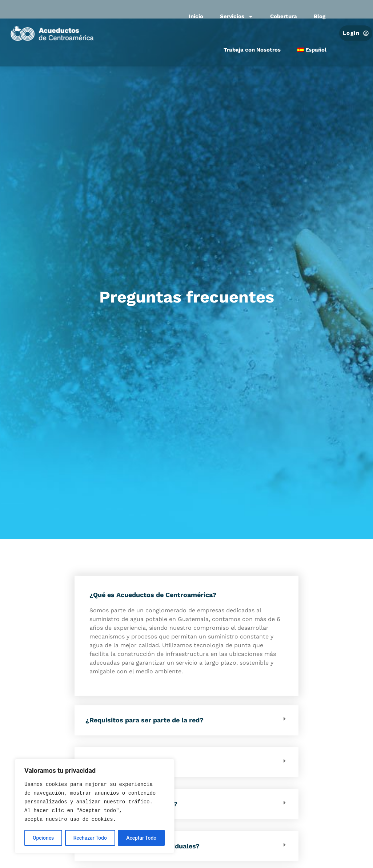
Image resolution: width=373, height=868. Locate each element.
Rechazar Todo (90, 838)
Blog (320, 16)
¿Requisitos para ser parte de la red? (145, 720)
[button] (186, 720)
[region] (95, 806)
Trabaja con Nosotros (252, 50)
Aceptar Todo (141, 838)
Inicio (196, 16)
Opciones (43, 838)
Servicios (237, 17)
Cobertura (284, 16)
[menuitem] (312, 50)
